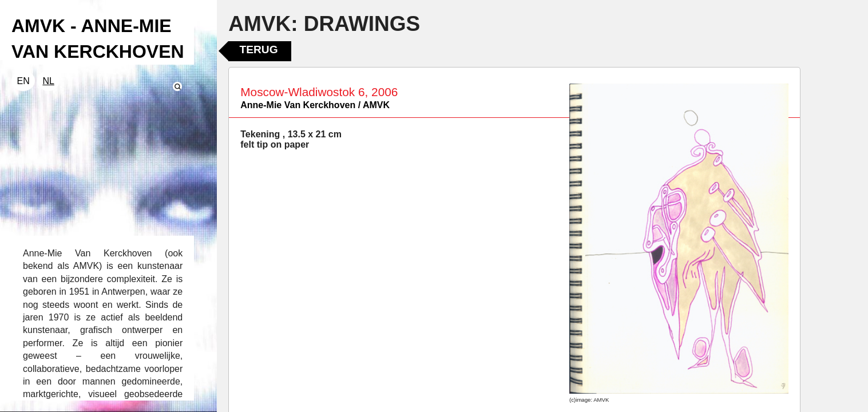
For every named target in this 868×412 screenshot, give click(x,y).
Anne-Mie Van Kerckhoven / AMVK (315, 105)
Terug (258, 49)
